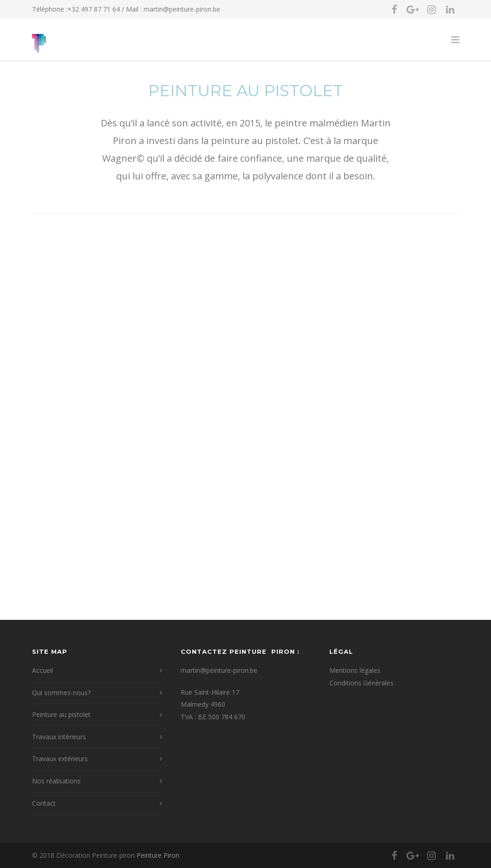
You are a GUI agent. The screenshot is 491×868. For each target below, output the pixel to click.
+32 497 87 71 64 (94, 9)
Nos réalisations (56, 781)
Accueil (43, 670)
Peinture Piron (158, 855)
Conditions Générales (361, 683)
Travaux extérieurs (60, 759)
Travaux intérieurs (59, 737)
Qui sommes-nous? (61, 693)
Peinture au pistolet (61, 714)
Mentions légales (355, 670)
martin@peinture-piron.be (182, 9)
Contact (44, 803)
